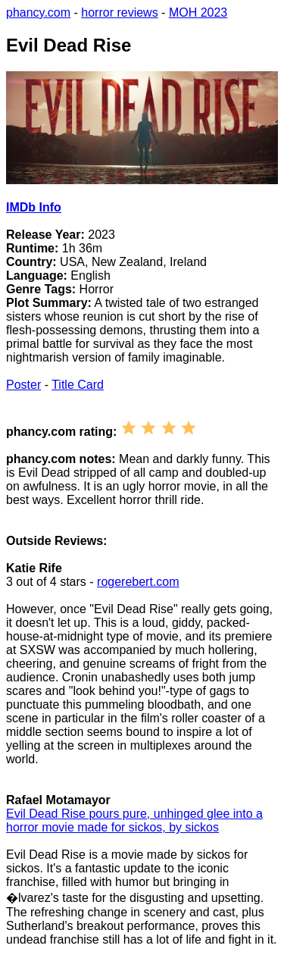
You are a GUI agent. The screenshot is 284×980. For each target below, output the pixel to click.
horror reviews (119, 13)
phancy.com (38, 13)
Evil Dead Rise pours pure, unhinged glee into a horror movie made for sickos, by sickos (134, 820)
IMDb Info (34, 207)
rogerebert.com (138, 582)
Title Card (78, 385)
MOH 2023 (198, 13)
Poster (23, 385)
